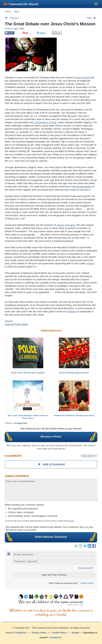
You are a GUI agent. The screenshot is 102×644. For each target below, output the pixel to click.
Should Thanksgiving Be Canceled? (74, 373)
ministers (72, 311)
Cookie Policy (59, 633)
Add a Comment (51, 464)
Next (92, 18)
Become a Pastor (51, 437)
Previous (12, 18)
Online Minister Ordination (51, 537)
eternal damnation (82, 186)
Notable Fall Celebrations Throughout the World (74, 415)
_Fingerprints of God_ (46, 122)
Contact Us (56, 637)
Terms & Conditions (16, 633)
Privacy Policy (39, 633)
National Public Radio (16, 324)
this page (71, 521)
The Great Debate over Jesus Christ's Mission (50, 24)
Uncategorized (21, 423)
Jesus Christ (83, 77)
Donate (75, 633)
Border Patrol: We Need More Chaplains (28, 373)
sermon (90, 263)
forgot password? (86, 568)
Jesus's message (66, 225)
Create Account (87, 583)
